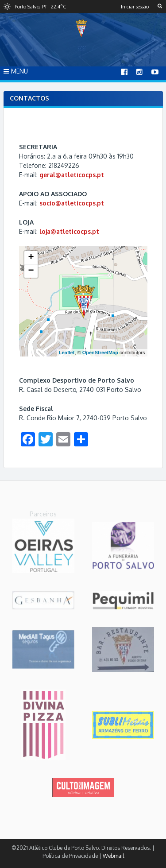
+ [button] (31, 258)
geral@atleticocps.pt (72, 175)
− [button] (31, 271)
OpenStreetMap (100, 353)
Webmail (113, 856)
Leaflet (67, 353)
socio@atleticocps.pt (72, 203)
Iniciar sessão (135, 7)
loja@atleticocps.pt (69, 231)
